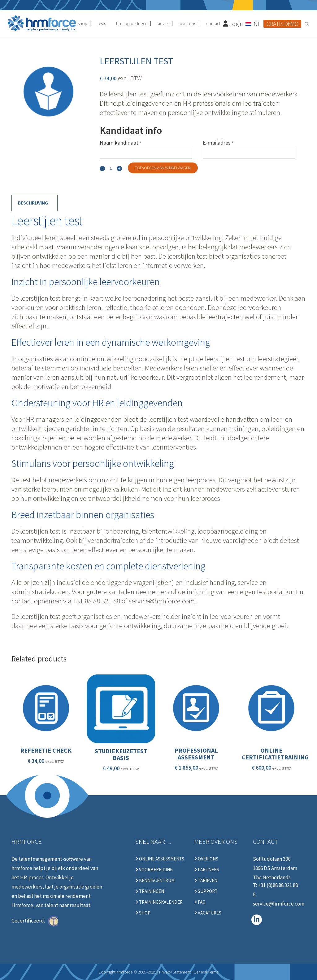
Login (233, 24)
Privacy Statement (175, 972)
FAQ (200, 902)
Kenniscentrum (155, 881)
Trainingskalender (159, 902)
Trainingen (150, 891)
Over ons (206, 859)
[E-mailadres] (249, 153)
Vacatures (208, 913)
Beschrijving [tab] (33, 203)
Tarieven (206, 881)
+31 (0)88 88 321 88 (278, 885)
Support (206, 891)
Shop (143, 913)
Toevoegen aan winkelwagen (163, 168)
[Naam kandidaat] (146, 153)
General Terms (206, 972)
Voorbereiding (154, 870)
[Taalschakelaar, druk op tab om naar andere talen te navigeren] (253, 23)
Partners (207, 870)
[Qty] (111, 168)
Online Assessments (160, 859)
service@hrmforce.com (279, 904)
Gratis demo (282, 24)
